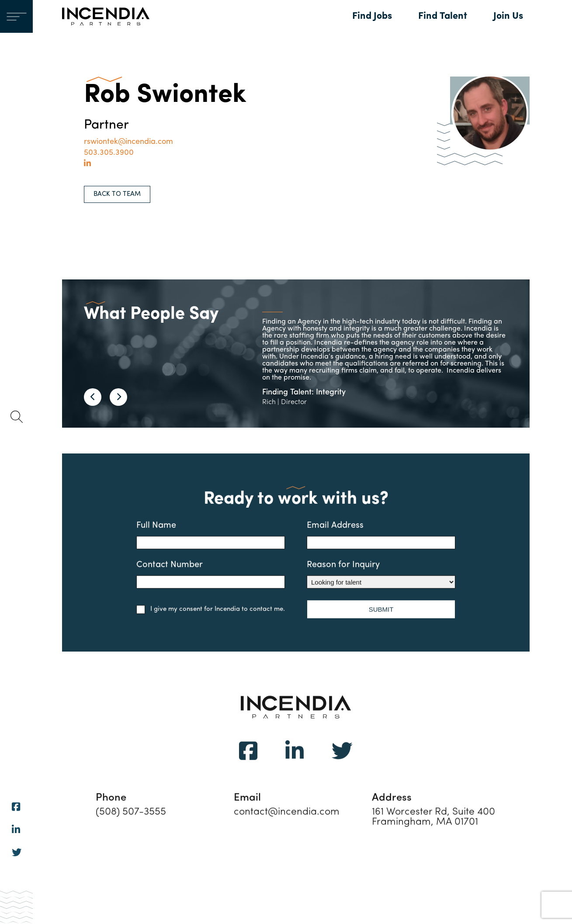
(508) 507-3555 (131, 825)
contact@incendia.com (287, 825)
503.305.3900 (109, 153)
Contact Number (211, 587)
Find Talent (443, 16)
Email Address (381, 548)
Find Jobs (372, 16)
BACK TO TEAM (117, 194)
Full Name (211, 548)
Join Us (508, 16)
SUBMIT (381, 622)
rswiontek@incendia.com (128, 142)
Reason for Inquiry (381, 587)
